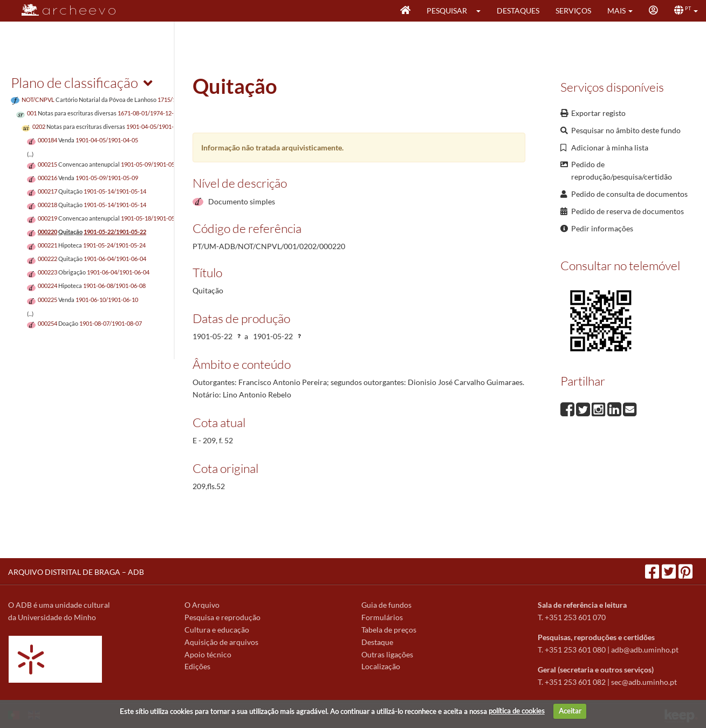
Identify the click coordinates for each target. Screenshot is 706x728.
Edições (197, 666)
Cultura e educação (217, 630)
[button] (482, 11)
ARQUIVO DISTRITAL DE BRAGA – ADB (76, 572)
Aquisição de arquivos (221, 642)
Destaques (518, 11)
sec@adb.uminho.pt (644, 682)
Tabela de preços (389, 630)
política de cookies (517, 711)
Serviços (573, 11)
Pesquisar (447, 11)
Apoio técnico (208, 654)
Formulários (382, 617)
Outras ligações (387, 654)
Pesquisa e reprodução (222, 617)
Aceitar (570, 711)
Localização (381, 666)
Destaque (377, 642)
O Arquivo (202, 605)
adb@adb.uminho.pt (645, 650)
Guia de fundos (386, 605)
